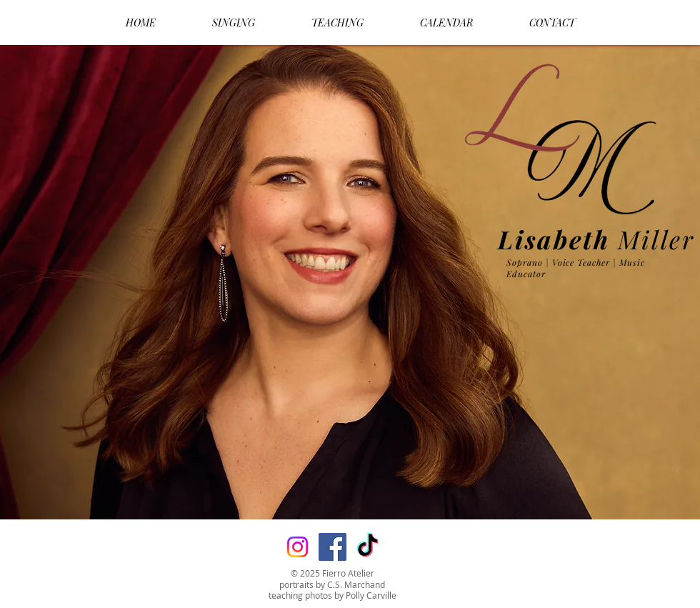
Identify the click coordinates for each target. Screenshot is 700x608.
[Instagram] (297, 547)
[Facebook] (332, 547)
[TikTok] (367, 547)
